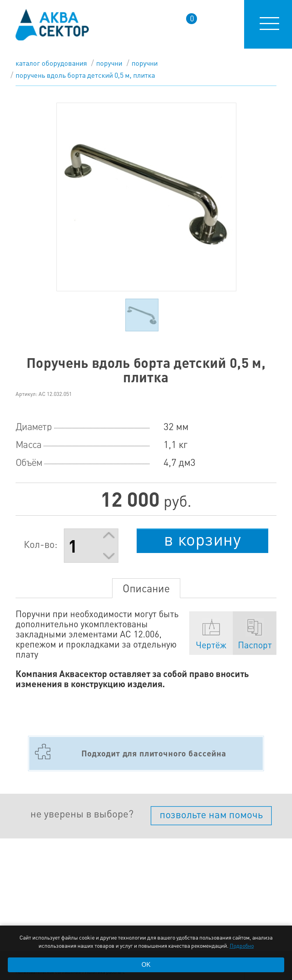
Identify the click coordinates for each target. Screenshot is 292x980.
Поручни (109, 63)
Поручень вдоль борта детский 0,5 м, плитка (85, 75)
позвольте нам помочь (211, 814)
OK (146, 965)
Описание (146, 588)
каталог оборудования (51, 63)
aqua (52, 25)
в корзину (202, 539)
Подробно (242, 945)
